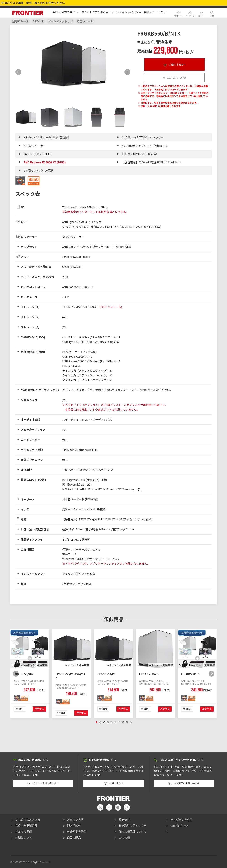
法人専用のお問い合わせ (184, 783)
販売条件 (122, 819)
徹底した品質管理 (24, 826)
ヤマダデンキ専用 (179, 819)
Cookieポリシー (178, 826)
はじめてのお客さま (25, 819)
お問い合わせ (114, 783)
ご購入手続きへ (175, 65)
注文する (39, 709)
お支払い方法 (73, 819)
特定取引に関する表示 (130, 826)
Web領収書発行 (74, 831)
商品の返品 (71, 837)
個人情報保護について (130, 831)
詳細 (21, 709)
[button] (65, 13)
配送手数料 (71, 826)
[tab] (26, 117)
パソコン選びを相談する (43, 783)
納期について (21, 837)
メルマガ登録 (21, 831)
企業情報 (122, 837)
